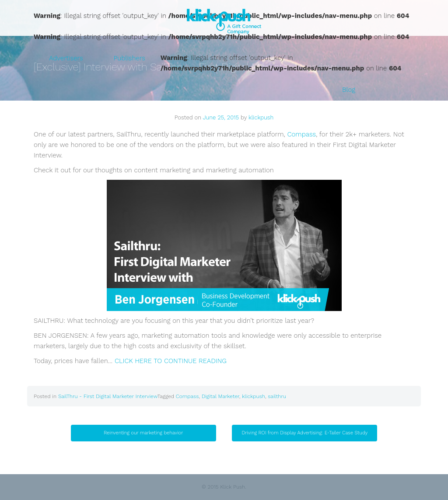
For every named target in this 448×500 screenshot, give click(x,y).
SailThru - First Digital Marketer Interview (108, 396)
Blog (349, 90)
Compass (302, 134)
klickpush (261, 117)
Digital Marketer (220, 396)
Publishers (129, 58)
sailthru (277, 396)
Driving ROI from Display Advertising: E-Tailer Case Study (305, 433)
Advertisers (66, 58)
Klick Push (224, 21)
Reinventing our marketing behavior (143, 433)
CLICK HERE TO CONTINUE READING (171, 361)
